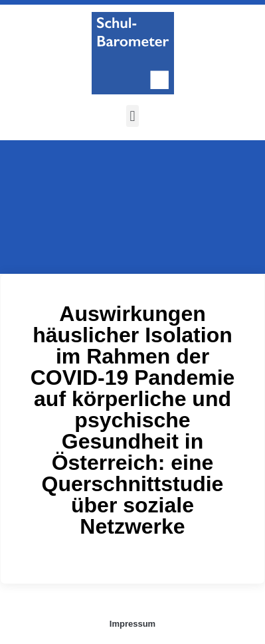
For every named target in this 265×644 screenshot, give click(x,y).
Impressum (132, 624)
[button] (132, 116)
